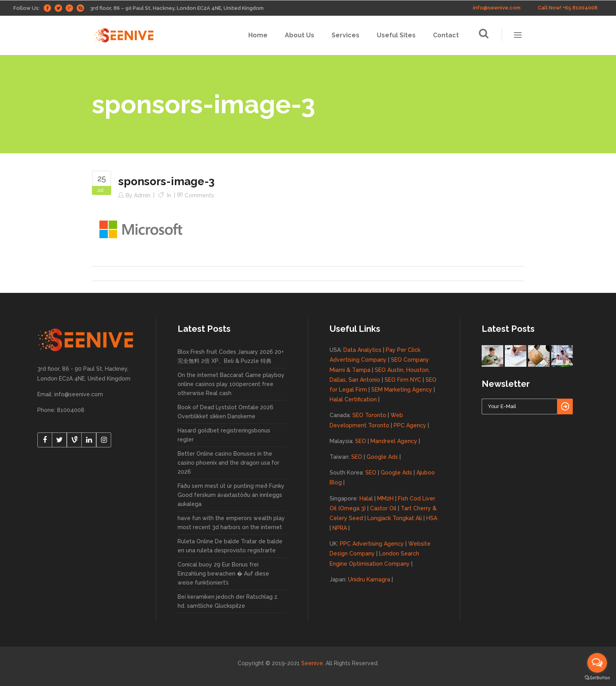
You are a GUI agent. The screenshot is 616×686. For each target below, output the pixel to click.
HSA (432, 518)
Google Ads (382, 457)
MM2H (385, 498)
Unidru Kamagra (369, 579)
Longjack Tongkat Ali (395, 518)
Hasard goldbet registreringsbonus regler (224, 435)
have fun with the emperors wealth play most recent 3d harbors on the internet (231, 523)
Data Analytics (362, 350)
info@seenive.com (497, 8)
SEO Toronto (369, 415)
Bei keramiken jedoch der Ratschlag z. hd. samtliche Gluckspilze (228, 601)
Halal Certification (353, 399)
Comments (199, 195)
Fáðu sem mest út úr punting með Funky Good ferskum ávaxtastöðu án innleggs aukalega (231, 495)
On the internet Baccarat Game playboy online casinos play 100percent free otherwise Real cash (231, 384)
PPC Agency (410, 425)
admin (142, 195)
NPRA (340, 528)
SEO (361, 441)
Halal (366, 498)
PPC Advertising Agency (372, 544)
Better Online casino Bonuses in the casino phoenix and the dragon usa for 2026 (228, 463)
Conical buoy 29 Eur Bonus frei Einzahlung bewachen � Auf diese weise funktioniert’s (223, 574)
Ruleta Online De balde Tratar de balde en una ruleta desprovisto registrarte (230, 546)
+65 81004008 (580, 8)
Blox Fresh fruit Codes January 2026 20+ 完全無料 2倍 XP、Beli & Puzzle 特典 (231, 356)
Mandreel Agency (394, 441)
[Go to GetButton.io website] (597, 678)
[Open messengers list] (597, 663)
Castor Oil (383, 508)
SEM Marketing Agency (402, 390)
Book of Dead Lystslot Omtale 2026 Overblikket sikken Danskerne (225, 412)
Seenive (312, 663)
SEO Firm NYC (403, 380)
